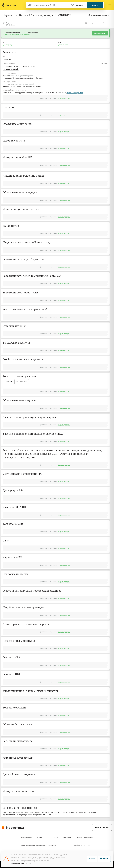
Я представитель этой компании (98, 23)
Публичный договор (85, 837)
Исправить (8, 23)
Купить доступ (100, 33)
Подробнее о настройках (21, 863)
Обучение (67, 837)
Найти (95, 5)
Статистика (42, 837)
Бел (106, 63)
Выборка (10, 25)
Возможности (27, 837)
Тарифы (55, 837)
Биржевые (9, 382)
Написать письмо (102, 827)
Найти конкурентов (75, 93)
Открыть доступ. (64, 98)
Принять (92, 859)
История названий (11, 69)
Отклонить (104, 859)
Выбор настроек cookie (84, 845)
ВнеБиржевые (21, 382)
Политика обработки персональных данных (39, 845)
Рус (102, 63)
